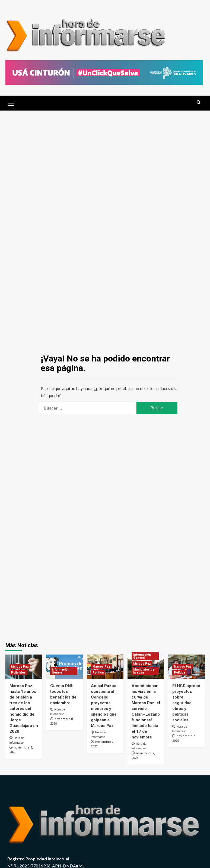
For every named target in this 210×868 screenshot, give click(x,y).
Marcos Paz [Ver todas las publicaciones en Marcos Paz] (20, 667)
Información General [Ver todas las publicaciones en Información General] (61, 671)
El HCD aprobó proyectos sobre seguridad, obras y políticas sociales (186, 703)
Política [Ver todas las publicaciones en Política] (98, 673)
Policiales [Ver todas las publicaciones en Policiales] (18, 673)
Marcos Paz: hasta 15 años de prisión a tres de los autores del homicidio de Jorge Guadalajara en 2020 (24, 709)
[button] (11, 102)
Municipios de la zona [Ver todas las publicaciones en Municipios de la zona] (144, 671)
